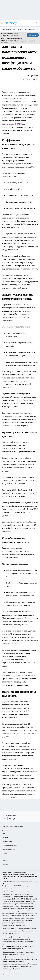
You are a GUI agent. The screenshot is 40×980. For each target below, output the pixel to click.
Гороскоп (5, 838)
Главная (5, 861)
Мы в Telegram (18, 29)
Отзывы (5, 853)
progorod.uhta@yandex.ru (10, 891)
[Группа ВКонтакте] (4, 819)
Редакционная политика (10, 845)
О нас (4, 857)
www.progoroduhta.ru (19, 873)
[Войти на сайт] (37, 23)
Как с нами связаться (9, 849)
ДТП (4, 834)
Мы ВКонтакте (30, 29)
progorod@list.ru (14, 888)
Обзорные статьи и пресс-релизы (13, 826)
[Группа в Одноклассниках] (7, 819)
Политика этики (7, 841)
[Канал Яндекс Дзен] (14, 819)
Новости (5, 864)
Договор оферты (7, 830)
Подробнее (17, 969)
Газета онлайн (6, 29)
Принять (33, 35)
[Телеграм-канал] (10, 819)
